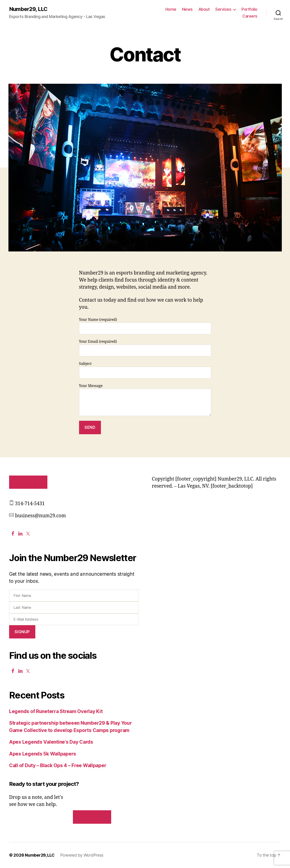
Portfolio (249, 9)
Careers (250, 16)
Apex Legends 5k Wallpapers (43, 754)
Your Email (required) (145, 348)
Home (171, 9)
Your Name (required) (145, 326)
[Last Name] (74, 607)
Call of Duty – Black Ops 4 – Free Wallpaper (58, 765)
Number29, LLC (28, 9)
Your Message (145, 400)
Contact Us (28, 482)
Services (223, 9)
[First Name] (74, 596)
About (204, 9)
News (187, 9)
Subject (145, 370)
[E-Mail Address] (74, 619)
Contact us (92, 817)
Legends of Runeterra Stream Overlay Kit (56, 711)
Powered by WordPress (82, 855)
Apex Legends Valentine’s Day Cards (51, 742)
